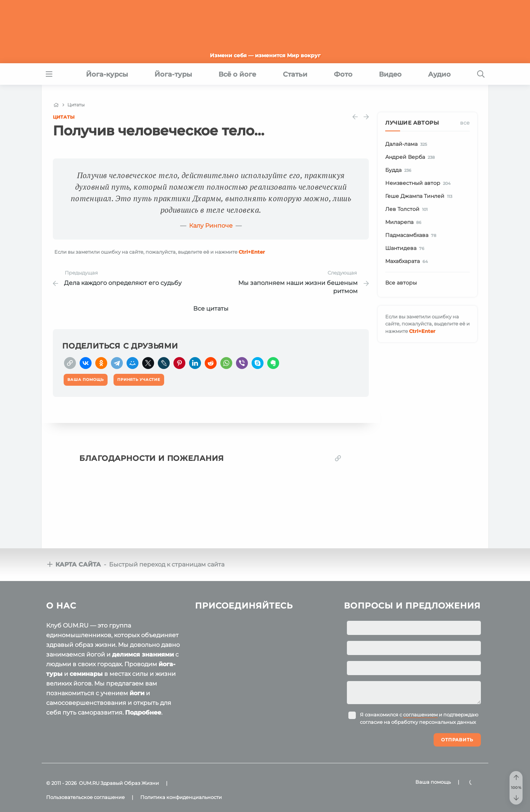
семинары (86, 674)
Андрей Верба (411, 157)
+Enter (252, 252)
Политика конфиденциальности (181, 797)
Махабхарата (408, 261)
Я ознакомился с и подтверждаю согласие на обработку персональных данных (419, 718)
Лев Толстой (408, 209)
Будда (400, 170)
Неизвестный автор (419, 183)
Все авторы (401, 283)
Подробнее (143, 712)
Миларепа (405, 222)
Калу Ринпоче (211, 226)
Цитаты (64, 117)
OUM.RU (89, 783)
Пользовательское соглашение (85, 797)
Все (465, 123)
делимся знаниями (143, 654)
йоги (137, 693)
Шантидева (406, 248)
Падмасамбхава (412, 235)
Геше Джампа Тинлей (420, 196)
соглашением (420, 715)
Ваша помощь (433, 782)
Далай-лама (407, 144)
